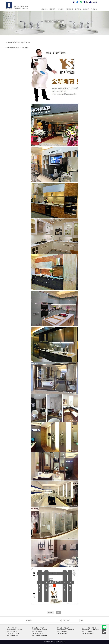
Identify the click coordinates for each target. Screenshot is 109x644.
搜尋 (82, 621)
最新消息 (52, 9)
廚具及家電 (69, 9)
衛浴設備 (60, 9)
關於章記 (44, 9)
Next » (58, 612)
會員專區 (94, 2)
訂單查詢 (94, 9)
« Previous (51, 612)
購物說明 (86, 9)
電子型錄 (78, 9)
